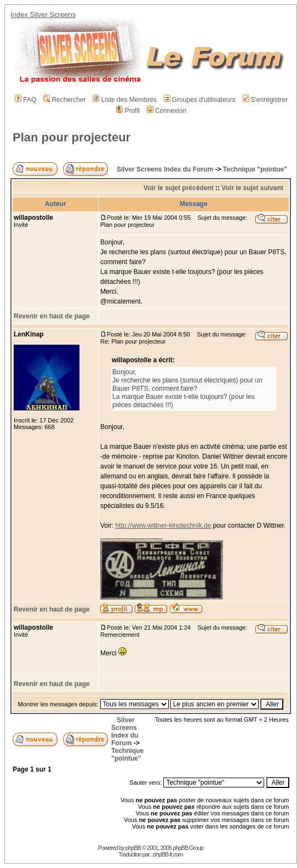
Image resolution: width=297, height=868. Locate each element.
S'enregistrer (265, 100)
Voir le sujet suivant (252, 188)
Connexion (167, 111)
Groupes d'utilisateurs (200, 100)
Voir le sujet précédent (179, 188)
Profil (128, 111)
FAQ (25, 100)
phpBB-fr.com (168, 854)
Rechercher (64, 100)
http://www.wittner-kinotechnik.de (163, 526)
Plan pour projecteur (72, 137)
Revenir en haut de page (52, 316)
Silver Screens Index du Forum (165, 169)
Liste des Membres (124, 100)
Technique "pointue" (255, 169)
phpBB (133, 848)
